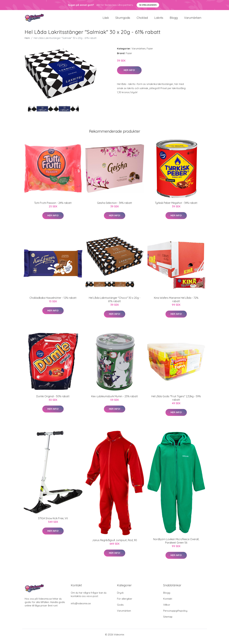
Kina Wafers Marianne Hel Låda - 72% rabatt (176, 303)
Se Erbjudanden (148, 5)
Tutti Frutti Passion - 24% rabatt (53, 207)
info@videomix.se (81, 607)
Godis (120, 609)
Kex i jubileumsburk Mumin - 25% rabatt (115, 400)
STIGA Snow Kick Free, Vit (53, 522)
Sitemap (168, 621)
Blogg (174, 20)
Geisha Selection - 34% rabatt (115, 207)
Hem (27, 42)
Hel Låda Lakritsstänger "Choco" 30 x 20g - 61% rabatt (115, 303)
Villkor (167, 609)
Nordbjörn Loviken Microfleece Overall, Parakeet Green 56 (176, 545)
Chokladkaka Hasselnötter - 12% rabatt (53, 302)
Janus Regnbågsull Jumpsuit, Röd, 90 (115, 544)
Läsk (106, 20)
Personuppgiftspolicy (175, 615)
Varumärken (193, 20)
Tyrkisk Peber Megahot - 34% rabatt (176, 207)
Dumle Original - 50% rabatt (53, 400)
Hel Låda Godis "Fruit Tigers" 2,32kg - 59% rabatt (176, 402)
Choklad (142, 20)
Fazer (150, 52)
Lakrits (159, 20)
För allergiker (125, 603)
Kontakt (168, 603)
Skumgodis (123, 20)
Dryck (120, 597)
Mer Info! (129, 74)
